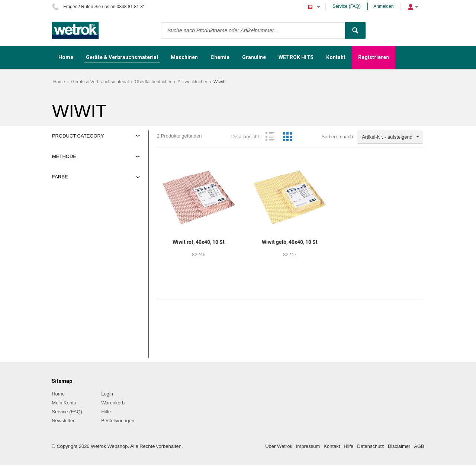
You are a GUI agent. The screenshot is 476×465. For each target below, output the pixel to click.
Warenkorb (113, 403)
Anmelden (383, 6)
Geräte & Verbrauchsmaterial (100, 82)
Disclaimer (399, 446)
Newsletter (63, 421)
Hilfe (106, 412)
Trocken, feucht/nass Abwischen (93, 173)
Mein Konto (64, 403)
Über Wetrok (279, 446)
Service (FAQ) (346, 6)
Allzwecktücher (193, 82)
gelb (63, 202)
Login (107, 394)
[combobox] (390, 137)
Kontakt (332, 446)
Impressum (308, 446)
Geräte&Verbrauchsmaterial (89, 144)
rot (62, 211)
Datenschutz (370, 446)
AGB (419, 446)
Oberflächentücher (153, 82)
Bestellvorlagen (118, 421)
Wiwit (219, 82)
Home (59, 82)
